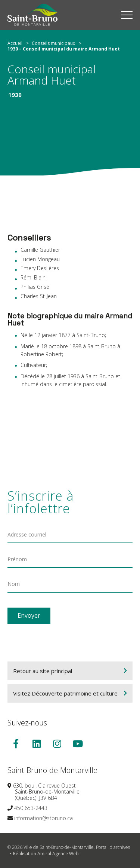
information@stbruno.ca (43, 818)
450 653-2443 (31, 808)
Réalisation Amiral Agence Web (46, 854)
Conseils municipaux (53, 43)
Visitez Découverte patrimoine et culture (65, 693)
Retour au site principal (43, 671)
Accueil (15, 43)
